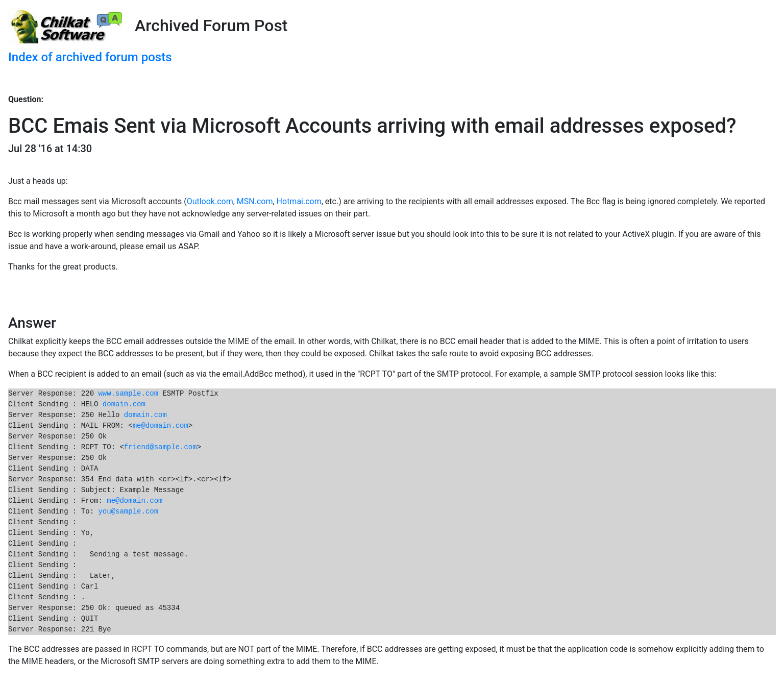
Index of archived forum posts (90, 57)
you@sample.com (128, 511)
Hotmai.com (299, 201)
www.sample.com (128, 394)
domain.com (124, 404)
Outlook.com (210, 201)
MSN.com (255, 201)
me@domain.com (161, 426)
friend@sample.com (161, 447)
